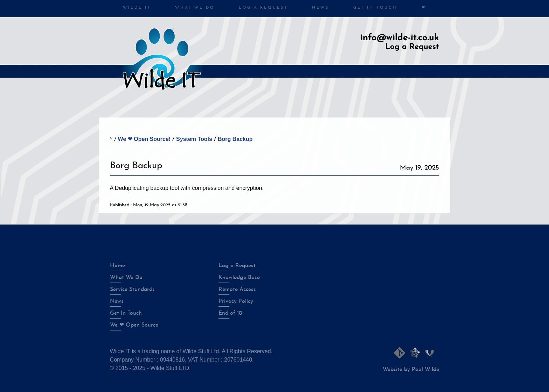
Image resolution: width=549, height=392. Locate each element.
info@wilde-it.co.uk (400, 38)
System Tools (194, 139)
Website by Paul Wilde (411, 370)
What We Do (195, 8)
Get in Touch (375, 8)
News (321, 8)
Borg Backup (235, 139)
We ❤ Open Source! (144, 139)
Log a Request (263, 8)
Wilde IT (137, 8)
